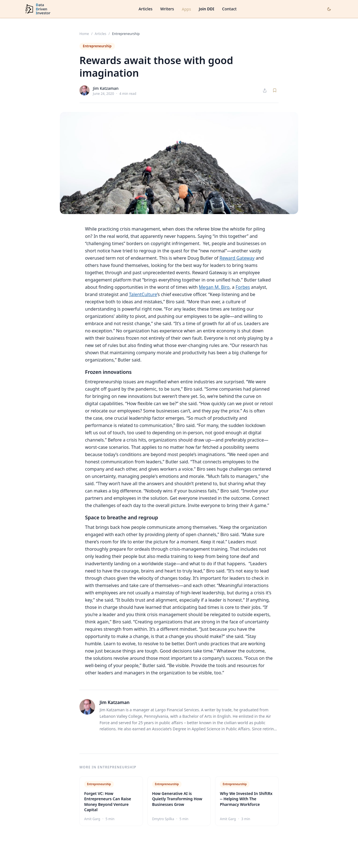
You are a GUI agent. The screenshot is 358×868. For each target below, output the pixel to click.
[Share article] (265, 91)
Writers (167, 9)
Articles (145, 9)
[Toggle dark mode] (329, 9)
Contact (229, 9)
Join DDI (207, 9)
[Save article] (275, 90)
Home (84, 34)
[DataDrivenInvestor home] (37, 9)
